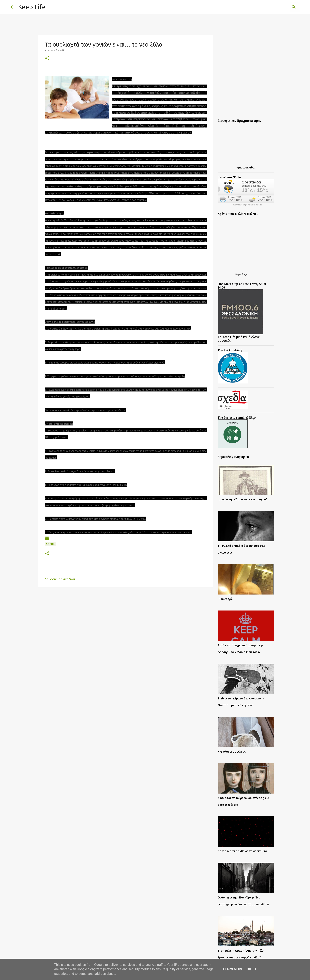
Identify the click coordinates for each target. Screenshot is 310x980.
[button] (47, 58)
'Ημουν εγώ (225, 599)
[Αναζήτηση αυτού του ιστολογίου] (279, 7)
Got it (251, 969)
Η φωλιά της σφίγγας (232, 752)
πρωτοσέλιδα (246, 167)
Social (50, 544)
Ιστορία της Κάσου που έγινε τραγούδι (243, 499)
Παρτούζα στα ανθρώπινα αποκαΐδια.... (243, 851)
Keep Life (32, 7)
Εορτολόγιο (242, 274)
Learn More (233, 969)
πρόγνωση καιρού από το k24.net (247, 205)
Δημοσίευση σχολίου (60, 579)
